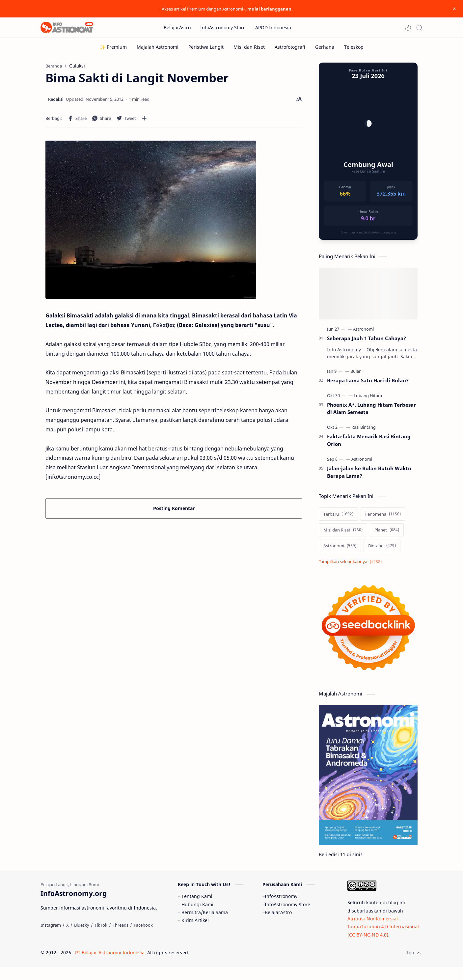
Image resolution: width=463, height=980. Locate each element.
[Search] (419, 28)
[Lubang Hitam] (368, 399)
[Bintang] (382, 549)
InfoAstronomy (281, 909)
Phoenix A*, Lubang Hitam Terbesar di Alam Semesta (371, 412)
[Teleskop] (354, 47)
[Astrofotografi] (290, 47)
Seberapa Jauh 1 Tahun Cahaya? (367, 341)
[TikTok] (101, 938)
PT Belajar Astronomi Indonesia (110, 966)
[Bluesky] (82, 938)
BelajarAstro (278, 926)
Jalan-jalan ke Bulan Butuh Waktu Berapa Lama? (369, 475)
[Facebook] (143, 938)
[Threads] (121, 938)
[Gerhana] (325, 47)
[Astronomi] (363, 332)
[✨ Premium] (113, 47)
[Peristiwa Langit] (206, 47)
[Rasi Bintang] (364, 430)
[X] (68, 938)
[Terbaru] (338, 517)
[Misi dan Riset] (249, 47)
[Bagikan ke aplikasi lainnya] (144, 122)
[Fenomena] (383, 517)
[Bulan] (356, 374)
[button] (408, 28)
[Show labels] (352, 565)
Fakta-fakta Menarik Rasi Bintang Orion (369, 443)
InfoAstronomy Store (287, 918)
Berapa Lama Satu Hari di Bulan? (368, 384)
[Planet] (387, 533)
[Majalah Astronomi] (158, 47)
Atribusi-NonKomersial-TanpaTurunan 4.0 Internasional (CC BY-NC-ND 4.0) (383, 940)
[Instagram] (51, 938)
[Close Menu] (453, 9)
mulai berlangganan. (270, 9)
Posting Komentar (174, 512)
